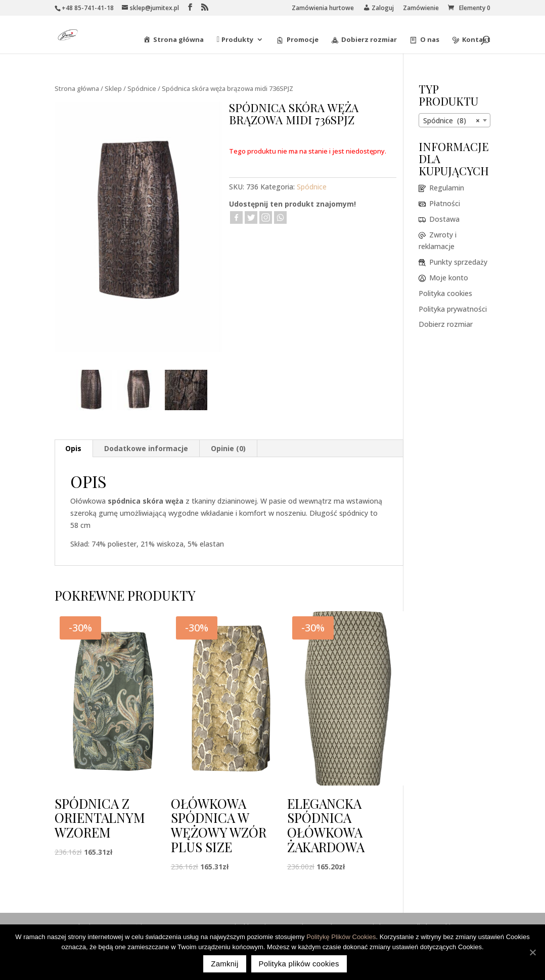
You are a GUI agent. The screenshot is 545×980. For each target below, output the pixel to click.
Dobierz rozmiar (446, 324)
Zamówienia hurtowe (323, 9)
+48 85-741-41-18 (88, 8)
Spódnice (142, 88)
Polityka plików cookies (299, 964)
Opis (73, 448)
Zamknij (224, 964)
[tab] (74, 449)
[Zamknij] (532, 952)
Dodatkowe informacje (146, 448)
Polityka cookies (445, 293)
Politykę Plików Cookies (341, 937)
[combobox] (455, 120)
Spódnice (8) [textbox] (451, 121)
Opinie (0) (228, 448)
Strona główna (77, 88)
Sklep (113, 88)
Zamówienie (421, 9)
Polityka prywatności (453, 309)
